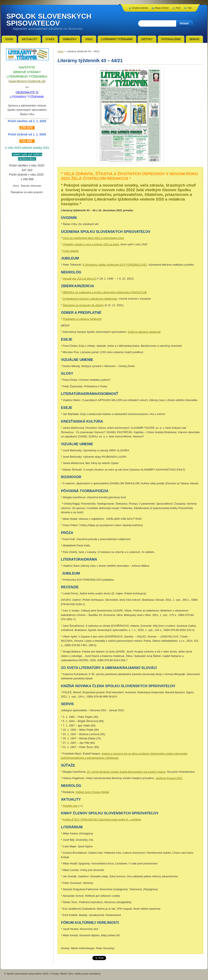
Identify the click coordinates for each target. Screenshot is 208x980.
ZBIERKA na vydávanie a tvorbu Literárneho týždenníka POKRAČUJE (105, 292)
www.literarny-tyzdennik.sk (27, 81)
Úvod (60, 51)
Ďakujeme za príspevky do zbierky (83, 305)
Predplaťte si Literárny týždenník (82, 319)
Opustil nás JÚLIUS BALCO (80, 279)
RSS (178, 8)
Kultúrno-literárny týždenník (144, 332)
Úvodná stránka (140, 8)
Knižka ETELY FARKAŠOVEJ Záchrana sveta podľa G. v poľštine (102, 820)
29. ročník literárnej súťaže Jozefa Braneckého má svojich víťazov (126, 772)
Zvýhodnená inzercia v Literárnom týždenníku (90, 299)
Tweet (96, 957)
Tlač (190, 8)
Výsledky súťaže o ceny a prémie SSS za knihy (91, 244)
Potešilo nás (70, 806)
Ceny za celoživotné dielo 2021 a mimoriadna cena (93, 238)
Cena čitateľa (71, 251)
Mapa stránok (162, 8)
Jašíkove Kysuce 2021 (169, 778)
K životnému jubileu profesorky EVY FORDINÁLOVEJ (115, 265)
